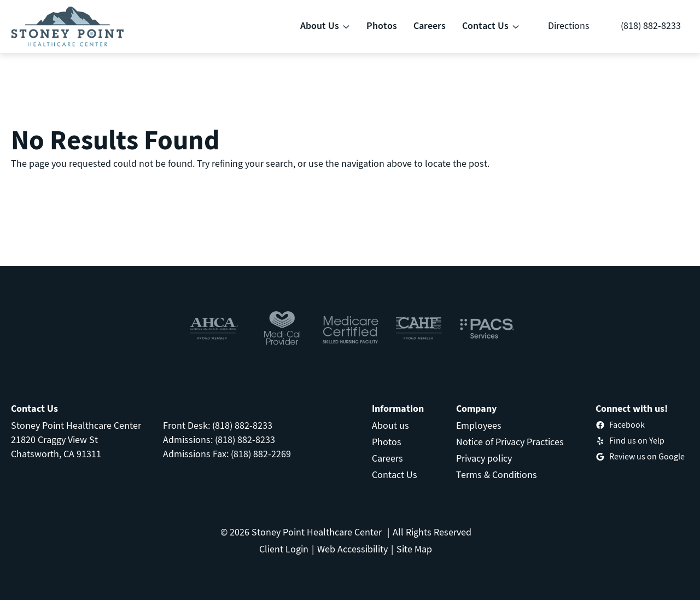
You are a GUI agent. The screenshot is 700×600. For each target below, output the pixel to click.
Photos (387, 442)
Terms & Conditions (497, 474)
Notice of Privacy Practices (510, 442)
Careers (387, 458)
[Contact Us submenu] (516, 27)
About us (390, 425)
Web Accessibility (352, 549)
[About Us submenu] (346, 27)
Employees (479, 425)
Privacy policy (484, 458)
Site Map (414, 549)
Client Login (284, 549)
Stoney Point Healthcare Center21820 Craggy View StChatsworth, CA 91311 (76, 439)
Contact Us (395, 474)
